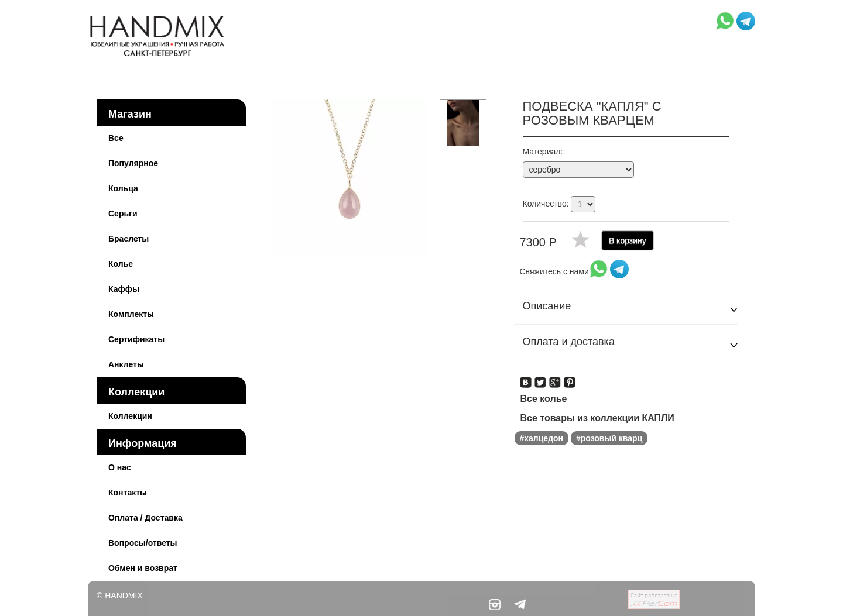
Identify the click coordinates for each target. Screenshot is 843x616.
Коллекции (136, 392)
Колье (121, 264)
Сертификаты (136, 339)
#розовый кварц (609, 438)
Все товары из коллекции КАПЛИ (597, 418)
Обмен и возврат (143, 568)
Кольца (123, 188)
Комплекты (131, 314)
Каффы (124, 289)
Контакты (128, 493)
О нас (120, 467)
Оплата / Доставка (145, 518)
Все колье (544, 399)
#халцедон (542, 438)
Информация (143, 443)
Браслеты (128, 239)
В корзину (628, 240)
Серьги (123, 214)
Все (116, 138)
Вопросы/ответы (143, 543)
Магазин (130, 114)
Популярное (133, 163)
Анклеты (126, 364)
